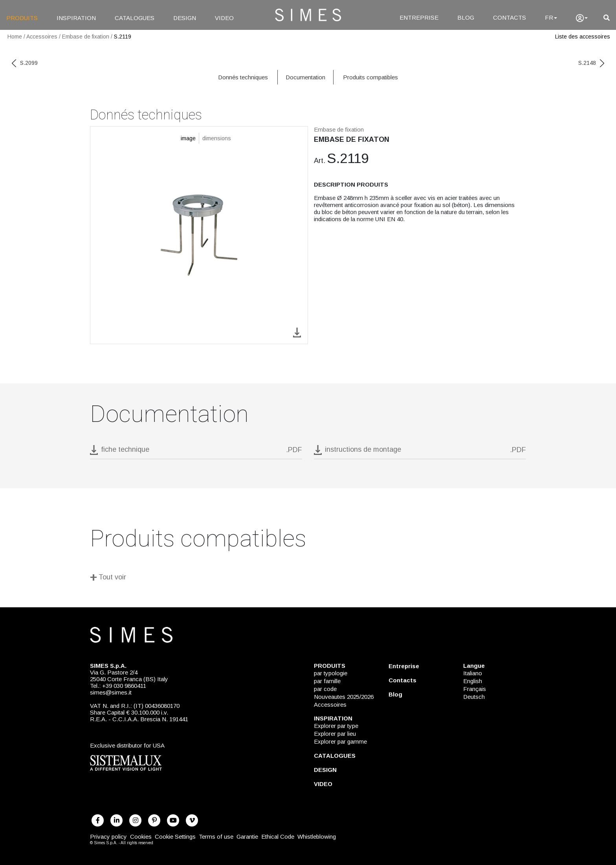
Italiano (473, 673)
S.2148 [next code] (591, 63)
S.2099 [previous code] (25, 63)
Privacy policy (108, 837)
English (473, 681)
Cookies (141, 837)
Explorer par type (336, 726)
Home (15, 37)
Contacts (402, 680)
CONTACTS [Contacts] (510, 17)
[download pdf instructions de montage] (420, 452)
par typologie (331, 673)
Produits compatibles (370, 77)
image (188, 138)
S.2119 (123, 37)
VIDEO (224, 18)
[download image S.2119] (297, 332)
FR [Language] (551, 17)
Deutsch (474, 697)
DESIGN (185, 18)
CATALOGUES (135, 18)
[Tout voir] (308, 578)
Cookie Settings (175, 837)
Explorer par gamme (340, 741)
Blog (395, 694)
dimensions (217, 138)
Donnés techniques (243, 77)
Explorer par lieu (335, 734)
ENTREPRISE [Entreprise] (419, 17)
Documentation (305, 77)
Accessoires (42, 37)
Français (475, 689)
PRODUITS (22, 18)
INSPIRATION (76, 18)
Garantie (247, 837)
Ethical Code (278, 837)
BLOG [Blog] (466, 17)
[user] (582, 18)
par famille (327, 681)
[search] (607, 18)
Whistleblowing (317, 837)
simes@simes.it (111, 692)
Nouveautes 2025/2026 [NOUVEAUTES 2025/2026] (344, 697)
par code (325, 689)
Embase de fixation (86, 37)
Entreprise (404, 666)
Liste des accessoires (583, 37)
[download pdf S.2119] (196, 452)
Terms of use (216, 837)
